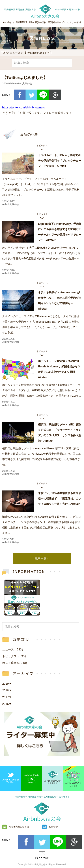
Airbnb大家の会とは (19, 827)
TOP (4, 53)
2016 (7, 704)
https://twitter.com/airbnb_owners (24, 107)
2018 (7, 690)
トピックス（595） (15, 656)
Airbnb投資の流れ (38, 22)
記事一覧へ (42, 559)
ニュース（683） (13, 649)
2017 (7, 697)
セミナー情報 (74, 22)
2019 (7, 684)
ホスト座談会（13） (15, 663)
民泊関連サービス (57, 22)
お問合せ (53, 827)
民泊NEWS (21, 22)
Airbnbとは (9, 22)
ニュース (15, 53)
